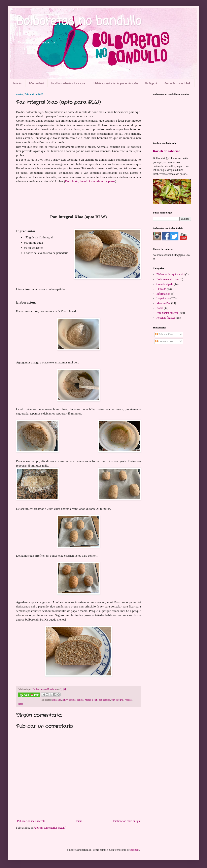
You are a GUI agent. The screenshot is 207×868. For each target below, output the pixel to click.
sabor (20, 704)
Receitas (37, 83)
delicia (80, 700)
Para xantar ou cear (167, 313)
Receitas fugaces (166, 318)
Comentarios (164, 341)
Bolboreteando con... (69, 83)
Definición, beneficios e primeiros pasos (90, 181)
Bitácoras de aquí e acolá (116, 83)
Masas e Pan (91, 700)
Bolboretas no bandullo (79, 22)
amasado (57, 700)
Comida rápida (165, 284)
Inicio (18, 83)
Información (163, 294)
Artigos (151, 83)
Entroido (161, 289)
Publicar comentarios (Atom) (50, 828)
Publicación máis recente (31, 821)
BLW (65, 700)
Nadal (160, 308)
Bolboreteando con (167, 279)
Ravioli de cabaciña (167, 151)
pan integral (117, 700)
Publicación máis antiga (126, 821)
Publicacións (164, 334)
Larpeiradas (163, 298)
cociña (72, 700)
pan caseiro (105, 700)
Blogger (135, 850)
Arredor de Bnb (178, 83)
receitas (129, 700)
